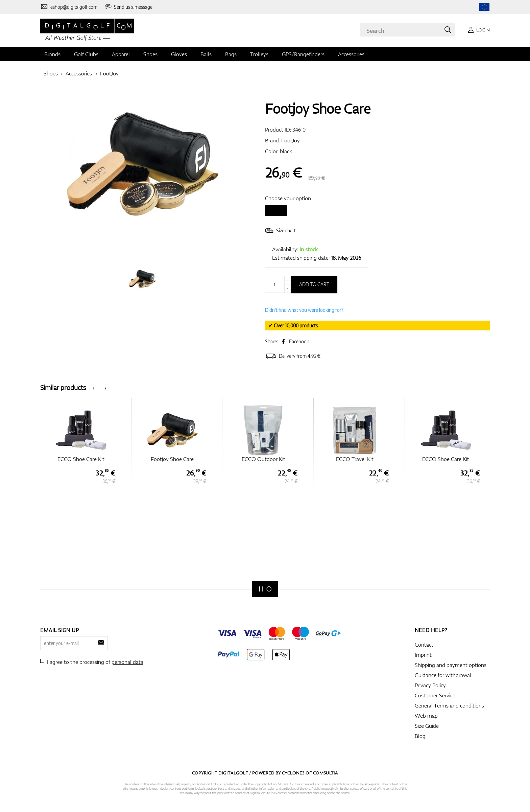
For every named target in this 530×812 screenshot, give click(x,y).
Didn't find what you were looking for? (304, 310)
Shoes (150, 54)
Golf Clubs (86, 54)
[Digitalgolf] (265, 589)
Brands (52, 54)
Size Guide (427, 726)
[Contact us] (69, 7)
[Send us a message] (128, 7)
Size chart (280, 230)
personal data (127, 662)
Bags (231, 54)
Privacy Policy (430, 685)
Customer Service (435, 695)
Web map (426, 716)
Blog (420, 736)
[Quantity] (278, 284)
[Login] (478, 30)
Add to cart (314, 284)
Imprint (423, 655)
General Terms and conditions (449, 705)
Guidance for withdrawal (443, 675)
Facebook (299, 341)
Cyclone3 (293, 773)
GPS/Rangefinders (303, 54)
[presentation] (93, 387)
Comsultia (326, 773)
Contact (424, 645)
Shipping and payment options (451, 665)
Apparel (121, 54)
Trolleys (259, 54)
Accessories (351, 54)
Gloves (179, 54)
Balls (206, 54)
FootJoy (109, 73)
